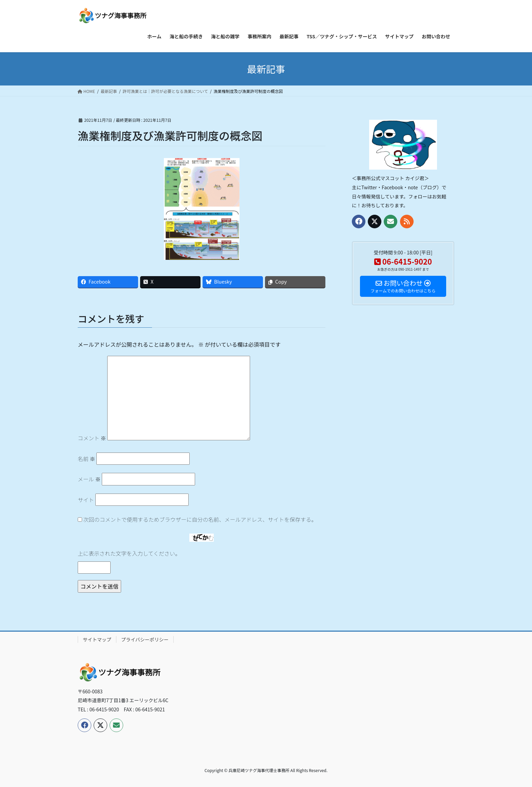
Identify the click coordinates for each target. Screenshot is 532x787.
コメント (92, 438)
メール (89, 479)
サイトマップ (97, 639)
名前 (87, 459)
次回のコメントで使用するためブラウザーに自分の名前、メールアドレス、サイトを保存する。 (200, 519)
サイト (86, 500)
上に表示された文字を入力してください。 (129, 553)
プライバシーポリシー (145, 639)
